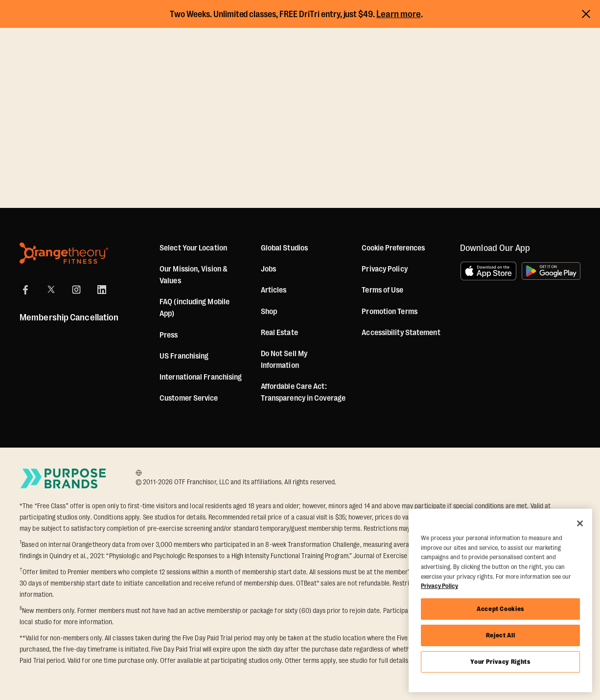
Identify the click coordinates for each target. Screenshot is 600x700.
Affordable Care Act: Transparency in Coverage (303, 392)
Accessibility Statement (401, 333)
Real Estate (279, 333)
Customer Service (189, 398)
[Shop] (269, 312)
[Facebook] (25, 290)
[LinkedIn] (102, 290)
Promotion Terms (390, 312)
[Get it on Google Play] (551, 271)
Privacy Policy (384, 269)
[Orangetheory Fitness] (64, 253)
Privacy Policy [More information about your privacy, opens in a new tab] (439, 586)
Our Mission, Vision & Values (194, 275)
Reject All (501, 635)
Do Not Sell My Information (284, 360)
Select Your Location (193, 248)
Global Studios (284, 248)
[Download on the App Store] (488, 271)
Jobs (268, 269)
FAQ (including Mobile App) (195, 308)
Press (169, 335)
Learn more (399, 14)
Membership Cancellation (69, 317)
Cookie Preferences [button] (393, 248)
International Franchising (201, 377)
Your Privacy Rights (500, 662)
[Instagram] (76, 290)
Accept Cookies (500, 609)
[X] (51, 290)
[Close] (580, 523)
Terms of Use (382, 290)
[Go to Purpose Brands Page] (64, 478)
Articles (274, 290)
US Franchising (184, 356)
